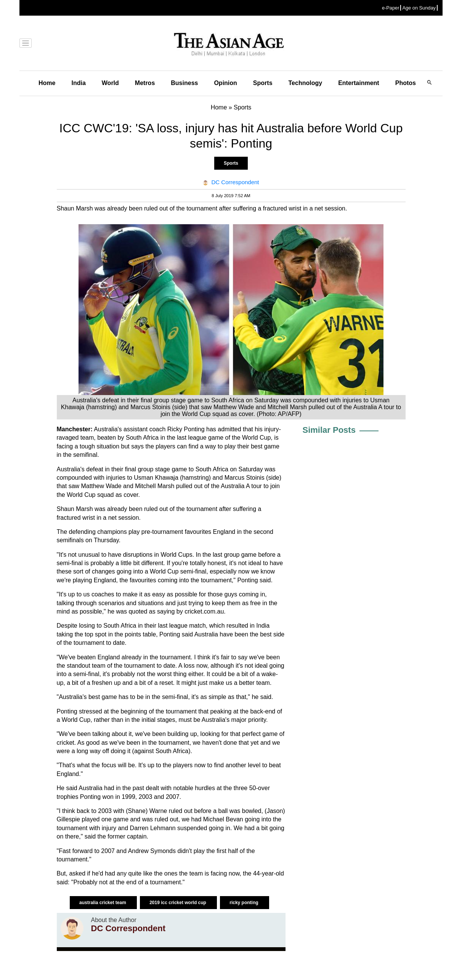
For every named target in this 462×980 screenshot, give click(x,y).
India (78, 83)
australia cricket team (103, 903)
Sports (263, 83)
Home (47, 83)
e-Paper (391, 8)
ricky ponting (245, 903)
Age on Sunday (419, 8)
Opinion (225, 83)
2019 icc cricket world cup (178, 903)
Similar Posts (329, 430)
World (110, 83)
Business (184, 83)
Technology (306, 83)
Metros (145, 83)
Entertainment (359, 83)
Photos (406, 83)
